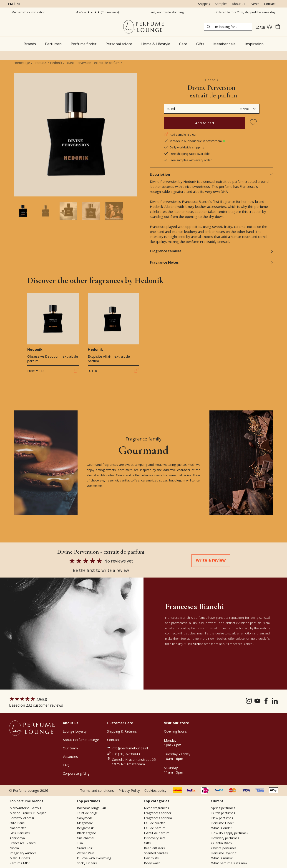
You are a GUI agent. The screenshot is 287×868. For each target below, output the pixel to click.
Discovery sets (155, 838)
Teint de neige (87, 813)
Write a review (211, 560)
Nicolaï (15, 848)
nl (19, 4)
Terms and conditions (97, 790)
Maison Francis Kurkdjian (28, 813)
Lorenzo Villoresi (22, 818)
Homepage (22, 63)
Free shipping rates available (187, 154)
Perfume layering (224, 853)
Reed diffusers (154, 848)
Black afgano (87, 833)
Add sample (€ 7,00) (180, 135)
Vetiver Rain (86, 853)
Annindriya (17, 838)
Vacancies (70, 756)
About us (239, 4)
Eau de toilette (155, 823)
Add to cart (205, 123)
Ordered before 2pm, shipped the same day (245, 12)
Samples (221, 4)
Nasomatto (18, 828)
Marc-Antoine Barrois (25, 808)
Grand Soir (85, 848)
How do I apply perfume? (230, 833)
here (196, 644)
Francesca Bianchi (23, 843)
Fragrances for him (158, 818)
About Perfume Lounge (81, 740)
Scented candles (156, 853)
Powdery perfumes (225, 838)
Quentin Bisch (222, 843)
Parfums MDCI (20, 863)
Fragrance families (212, 251)
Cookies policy (155, 790)
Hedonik (56, 63)
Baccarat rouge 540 (91, 808)
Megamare (85, 823)
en (10, 4)
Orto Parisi (17, 823)
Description (212, 174)
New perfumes (222, 818)
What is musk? (222, 858)
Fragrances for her (158, 813)
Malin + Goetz (20, 858)
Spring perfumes (223, 808)
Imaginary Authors (23, 853)
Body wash (152, 863)
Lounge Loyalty (75, 731)
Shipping (204, 4)
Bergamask (85, 828)
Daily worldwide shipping (184, 147)
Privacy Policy (129, 790)
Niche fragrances (156, 808)
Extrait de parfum (157, 833)
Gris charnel (86, 838)
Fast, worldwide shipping (167, 12)
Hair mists (151, 858)
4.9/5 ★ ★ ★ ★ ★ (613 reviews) (98, 12)
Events (255, 4)
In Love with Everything (94, 858)
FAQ (66, 765)
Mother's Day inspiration (29, 12)
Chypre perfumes (224, 848)
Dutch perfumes (223, 813)
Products (40, 63)
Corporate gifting (76, 773)
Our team (70, 748)
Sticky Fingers (87, 863)
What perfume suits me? (229, 863)
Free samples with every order (188, 160)
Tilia (80, 843)
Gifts (147, 843)
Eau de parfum (155, 828)
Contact (270, 4)
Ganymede (85, 818)
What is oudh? (222, 828)
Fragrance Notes (212, 262)
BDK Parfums (20, 833)
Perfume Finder (223, 823)
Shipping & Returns (122, 731)
